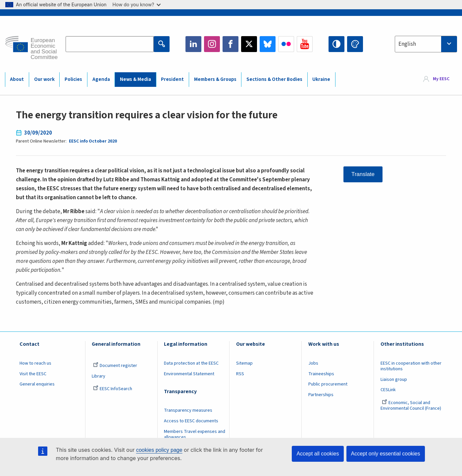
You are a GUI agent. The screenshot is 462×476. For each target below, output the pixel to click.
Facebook (231, 44)
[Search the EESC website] (110, 44)
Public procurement (328, 384)
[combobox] (426, 44)
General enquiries (37, 384)
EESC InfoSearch (113, 389)
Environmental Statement (189, 374)
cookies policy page (159, 450)
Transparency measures (188, 410)
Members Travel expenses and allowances (195, 434)
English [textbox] (407, 44)
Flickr (286, 44)
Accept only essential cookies (386, 454)
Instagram (212, 44)
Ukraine (321, 79)
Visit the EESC (33, 374)
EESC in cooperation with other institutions (411, 366)
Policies (73, 79)
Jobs (313, 363)
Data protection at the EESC (191, 363)
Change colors (355, 44)
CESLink (388, 390)
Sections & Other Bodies (274, 79)
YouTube (305, 44)
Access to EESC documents (191, 421)
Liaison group (394, 380)
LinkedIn (193, 44)
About (17, 79)
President (172, 79)
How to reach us (35, 363)
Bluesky (268, 44)
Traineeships (321, 374)
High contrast (336, 44)
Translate (363, 174)
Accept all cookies (318, 454)
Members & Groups (215, 79)
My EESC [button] (441, 79)
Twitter (249, 44)
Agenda (101, 79)
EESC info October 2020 (93, 141)
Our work (44, 79)
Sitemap (244, 363)
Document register (115, 366)
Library (99, 376)
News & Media (135, 79)
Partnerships (321, 395)
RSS (240, 374)
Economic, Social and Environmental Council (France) (411, 406)
